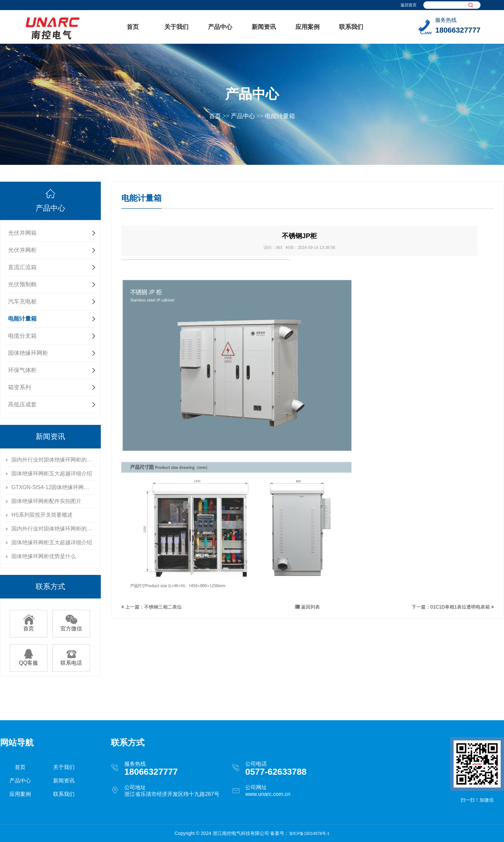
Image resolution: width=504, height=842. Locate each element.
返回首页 (409, 5)
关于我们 (176, 27)
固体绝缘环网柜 (28, 353)
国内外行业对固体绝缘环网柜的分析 (53, 460)
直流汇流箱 (22, 267)
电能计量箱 (280, 116)
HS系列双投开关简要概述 (42, 515)
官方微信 (71, 626)
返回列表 (307, 607)
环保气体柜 (22, 370)
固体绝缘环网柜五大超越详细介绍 (52, 473)
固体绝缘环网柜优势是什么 (44, 556)
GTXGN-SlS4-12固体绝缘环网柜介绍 (53, 487)
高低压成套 (22, 405)
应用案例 (307, 27)
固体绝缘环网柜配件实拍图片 (46, 501)
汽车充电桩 (22, 302)
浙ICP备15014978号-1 (309, 834)
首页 (133, 27)
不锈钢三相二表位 (163, 607)
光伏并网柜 (22, 250)
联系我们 (351, 27)
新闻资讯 (264, 27)
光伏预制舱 (22, 284)
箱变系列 (19, 387)
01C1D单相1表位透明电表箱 (460, 607)
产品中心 (220, 27)
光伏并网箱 (22, 233)
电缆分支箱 (22, 336)
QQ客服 (29, 660)
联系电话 (71, 660)
